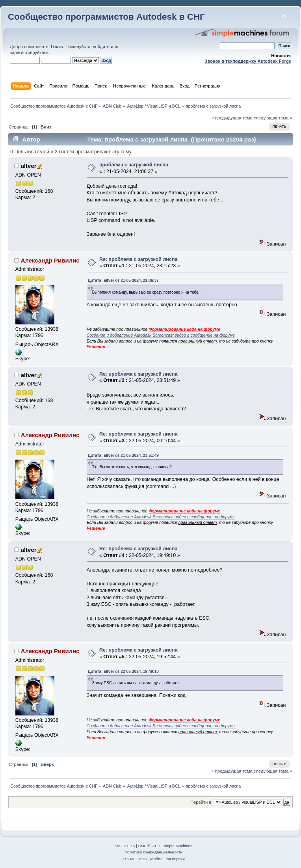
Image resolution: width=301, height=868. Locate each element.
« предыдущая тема (232, 118)
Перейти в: (202, 802)
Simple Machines (177, 846)
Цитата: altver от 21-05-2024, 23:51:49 (123, 455)
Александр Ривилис (50, 260)
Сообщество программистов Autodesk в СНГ (106, 17)
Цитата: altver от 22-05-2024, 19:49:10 (123, 671)
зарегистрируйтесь (29, 52)
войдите (101, 47)
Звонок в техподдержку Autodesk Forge (248, 61)
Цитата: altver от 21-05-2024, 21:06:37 (123, 280)
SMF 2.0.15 (125, 846)
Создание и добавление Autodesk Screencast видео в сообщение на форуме (161, 335)
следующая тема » (273, 118)
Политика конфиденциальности (153, 852)
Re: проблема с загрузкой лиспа (138, 259)
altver (29, 166)
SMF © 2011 (149, 846)
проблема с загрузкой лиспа (134, 165)
